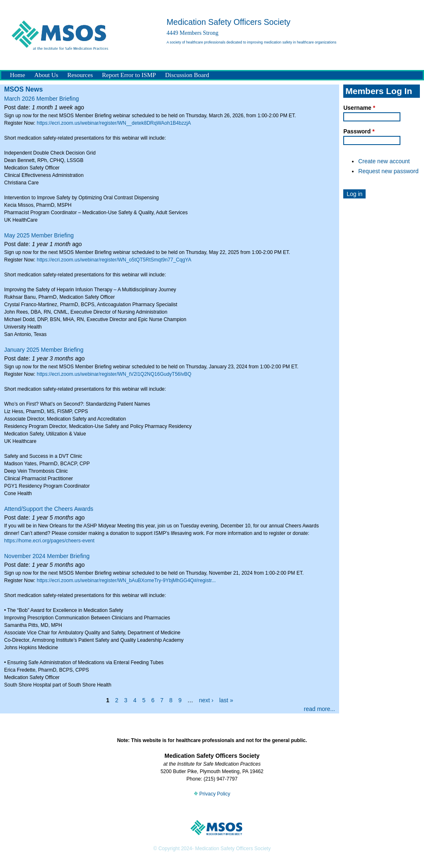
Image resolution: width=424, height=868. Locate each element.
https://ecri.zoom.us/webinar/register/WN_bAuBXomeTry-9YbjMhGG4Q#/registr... (126, 580)
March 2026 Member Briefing (42, 99)
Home (18, 75)
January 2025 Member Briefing (44, 350)
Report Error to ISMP (129, 75)
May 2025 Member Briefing (39, 235)
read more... (319, 709)
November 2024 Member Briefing (47, 556)
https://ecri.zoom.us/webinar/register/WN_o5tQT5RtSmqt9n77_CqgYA (114, 260)
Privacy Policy (212, 794)
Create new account (384, 161)
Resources (80, 75)
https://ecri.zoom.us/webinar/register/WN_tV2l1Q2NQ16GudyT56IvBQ (114, 374)
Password (359, 131)
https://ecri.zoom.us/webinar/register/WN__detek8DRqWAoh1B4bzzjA (114, 123)
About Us (46, 75)
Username (359, 108)
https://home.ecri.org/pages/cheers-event (49, 541)
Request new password (388, 171)
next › (206, 700)
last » (226, 700)
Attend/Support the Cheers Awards (49, 509)
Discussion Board (187, 75)
